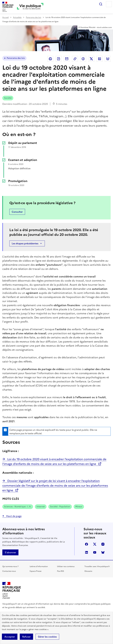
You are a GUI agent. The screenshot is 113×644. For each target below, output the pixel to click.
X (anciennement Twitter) (95, 544)
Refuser (26, 637)
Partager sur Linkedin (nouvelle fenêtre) (100, 59)
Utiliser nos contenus (66, 566)
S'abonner (10, 552)
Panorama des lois (34, 17)
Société (8, 98)
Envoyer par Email (67, 59)
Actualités (17, 17)
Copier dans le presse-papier (75, 59)
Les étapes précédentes (27, 243)
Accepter (10, 637)
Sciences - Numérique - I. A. (18, 507)
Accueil (5, 17)
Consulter (17, 212)
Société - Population (60, 507)
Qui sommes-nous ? (10, 566)
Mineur (79, 507)
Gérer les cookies (47, 637)
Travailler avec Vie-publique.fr (97, 566)
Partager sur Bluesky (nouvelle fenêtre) (108, 59)
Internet (41, 507)
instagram (103, 544)
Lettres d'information (39, 566)
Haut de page (14, 516)
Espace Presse (36, 571)
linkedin (87, 552)
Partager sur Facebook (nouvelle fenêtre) (83, 59)
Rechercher (101, 4)
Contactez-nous (9, 571)
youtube (95, 552)
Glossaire (88, 571)
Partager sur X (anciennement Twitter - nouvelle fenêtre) (91, 59)
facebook (87, 544)
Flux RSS (61, 571)
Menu (109, 4)
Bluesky (103, 552)
